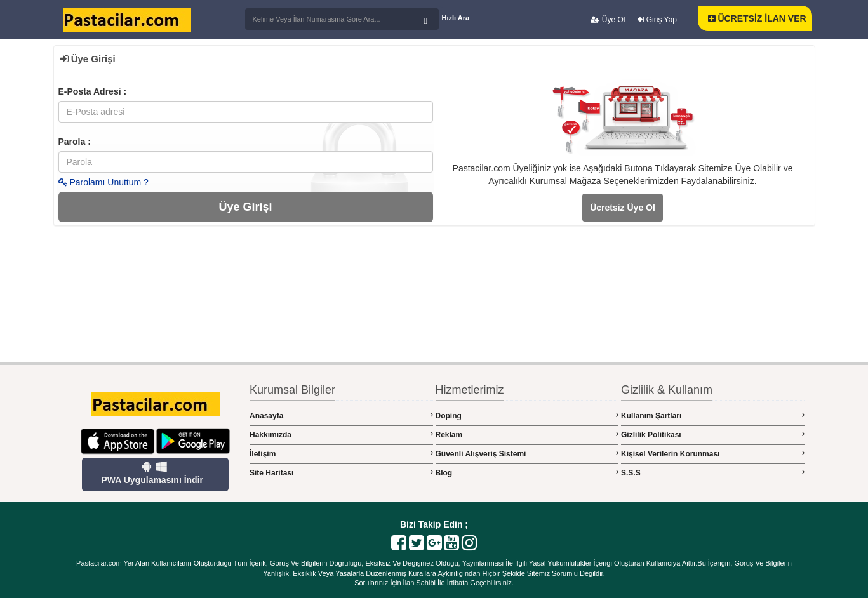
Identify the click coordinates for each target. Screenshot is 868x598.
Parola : (75, 142)
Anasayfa (341, 415)
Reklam (527, 435)
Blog (527, 473)
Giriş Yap (657, 20)
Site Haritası (341, 473)
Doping (527, 415)
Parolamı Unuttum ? (103, 182)
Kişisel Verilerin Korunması (713, 454)
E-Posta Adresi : (93, 91)
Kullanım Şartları (713, 415)
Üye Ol (608, 20)
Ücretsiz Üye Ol (623, 208)
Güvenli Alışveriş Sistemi (527, 454)
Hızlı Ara (456, 18)
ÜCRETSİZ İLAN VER (757, 18)
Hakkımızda (341, 435)
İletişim (341, 454)
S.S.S (713, 473)
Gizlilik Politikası (713, 435)
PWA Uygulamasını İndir (152, 473)
